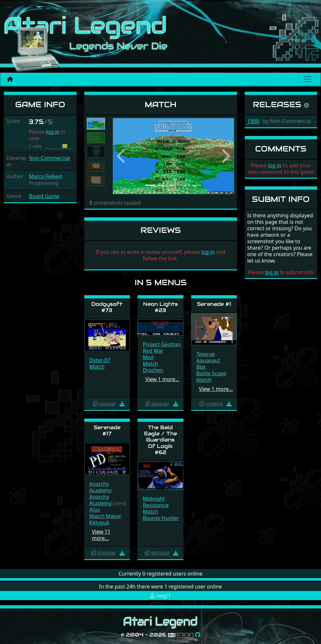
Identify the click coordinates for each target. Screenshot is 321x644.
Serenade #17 (107, 431)
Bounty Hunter (161, 518)
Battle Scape (211, 373)
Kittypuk (99, 523)
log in (53, 132)
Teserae (206, 354)
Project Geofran (162, 344)
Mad (148, 357)
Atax (95, 510)
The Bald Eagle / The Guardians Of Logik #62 (160, 440)
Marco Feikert (45, 176)
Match (97, 367)
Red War (153, 351)
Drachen (153, 370)
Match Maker (105, 516)
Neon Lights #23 (160, 307)
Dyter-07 (100, 360)
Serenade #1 (214, 304)
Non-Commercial (49, 158)
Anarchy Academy (101, 487)
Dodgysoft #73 (107, 307)
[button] (122, 156)
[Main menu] (307, 79)
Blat (201, 367)
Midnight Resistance (156, 502)
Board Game (44, 196)
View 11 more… (101, 535)
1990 (253, 121)
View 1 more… (162, 379)
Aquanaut (208, 360)
